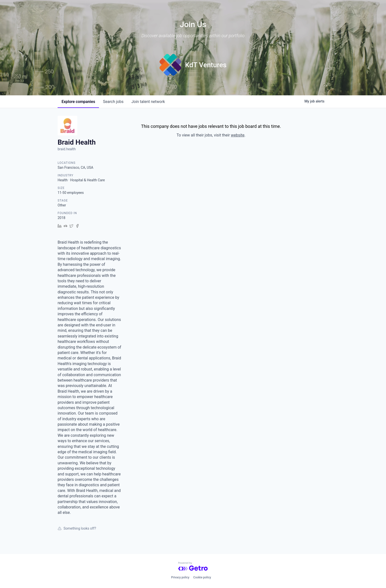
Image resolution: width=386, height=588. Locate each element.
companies (78, 102)
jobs (113, 102)
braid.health (67, 149)
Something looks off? (77, 528)
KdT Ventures (206, 65)
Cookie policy (202, 577)
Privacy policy (180, 577)
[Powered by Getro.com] (193, 566)
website (238, 135)
